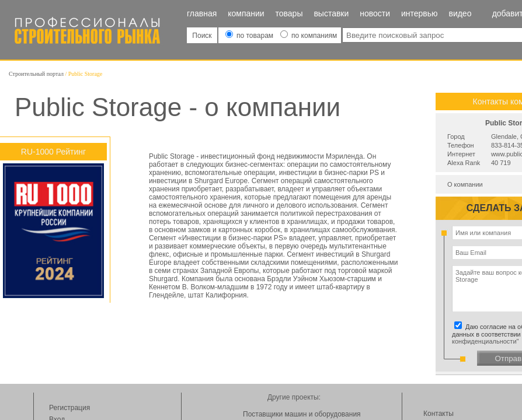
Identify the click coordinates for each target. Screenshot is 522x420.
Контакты (439, 414)
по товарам (250, 36)
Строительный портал (36, 74)
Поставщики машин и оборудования (302, 414)
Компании (246, 13)
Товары (289, 13)
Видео (460, 13)
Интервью (420, 13)
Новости (375, 13)
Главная (202, 13)
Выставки (331, 13)
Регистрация (69, 408)
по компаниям (309, 36)
